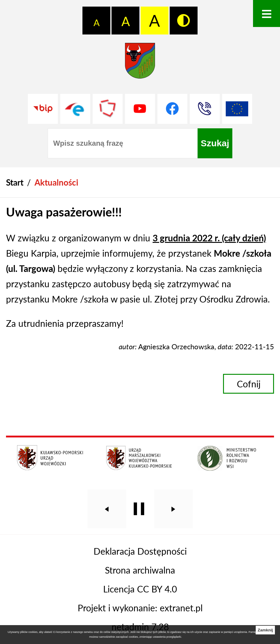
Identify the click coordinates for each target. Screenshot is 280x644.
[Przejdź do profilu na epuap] (75, 109)
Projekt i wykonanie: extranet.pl (140, 608)
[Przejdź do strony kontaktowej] (205, 109)
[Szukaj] (215, 143)
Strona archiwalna (140, 570)
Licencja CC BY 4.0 (140, 589)
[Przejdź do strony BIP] (43, 109)
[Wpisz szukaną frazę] (123, 143)
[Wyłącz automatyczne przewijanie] (139, 509)
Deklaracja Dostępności (140, 551)
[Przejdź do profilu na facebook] (172, 109)
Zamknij (265, 630)
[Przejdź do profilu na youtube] (140, 109)
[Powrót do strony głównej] (15, 182)
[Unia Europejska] (237, 109)
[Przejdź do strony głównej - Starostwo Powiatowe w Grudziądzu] (140, 64)
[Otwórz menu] (267, 13)
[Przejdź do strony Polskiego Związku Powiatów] (108, 109)
